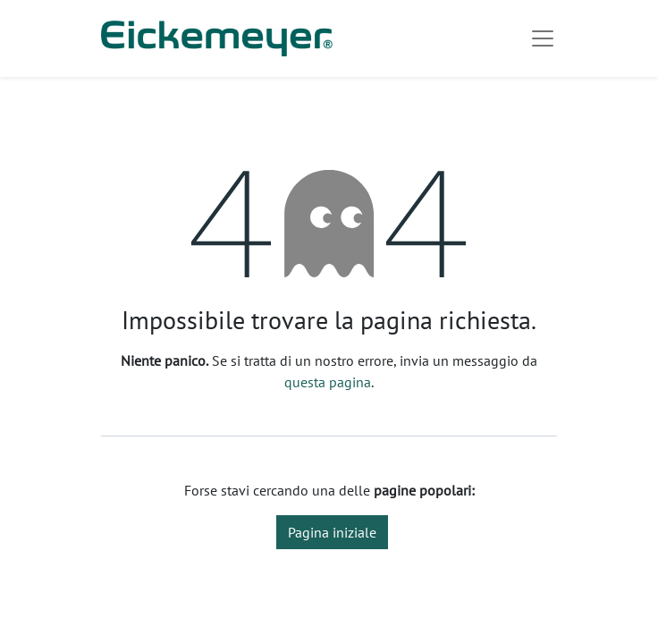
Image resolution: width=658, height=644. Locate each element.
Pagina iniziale (332, 532)
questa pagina (328, 382)
